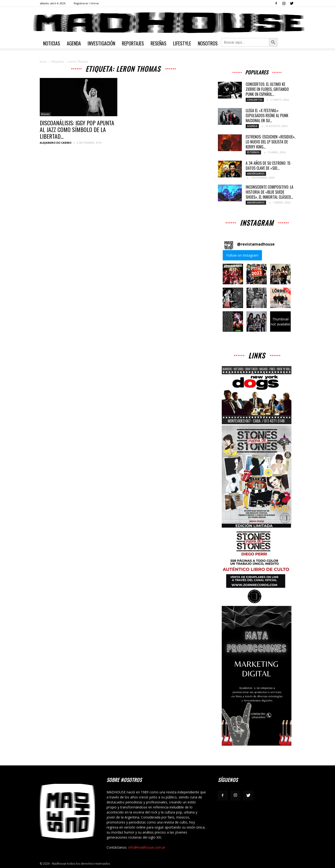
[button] (233, 274)
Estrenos (253, 152)
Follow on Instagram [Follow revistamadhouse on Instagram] (242, 255)
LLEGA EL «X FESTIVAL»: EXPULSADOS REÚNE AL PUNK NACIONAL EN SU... (267, 115)
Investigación (101, 43)
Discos (45, 114)
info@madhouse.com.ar (147, 847)
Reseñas (159, 43)
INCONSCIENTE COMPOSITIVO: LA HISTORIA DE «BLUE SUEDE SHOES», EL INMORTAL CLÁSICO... (270, 192)
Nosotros (208, 43)
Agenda (74, 43)
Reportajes (133, 43)
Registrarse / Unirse (86, 3)
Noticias (52, 43)
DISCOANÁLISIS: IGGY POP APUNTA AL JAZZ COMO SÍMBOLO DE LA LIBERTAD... (77, 129)
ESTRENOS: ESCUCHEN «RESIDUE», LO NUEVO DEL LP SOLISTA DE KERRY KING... (270, 142)
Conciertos (255, 100)
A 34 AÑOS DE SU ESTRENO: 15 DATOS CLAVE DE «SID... (268, 166)
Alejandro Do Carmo (56, 143)
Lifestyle (182, 43)
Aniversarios (256, 174)
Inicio (43, 62)
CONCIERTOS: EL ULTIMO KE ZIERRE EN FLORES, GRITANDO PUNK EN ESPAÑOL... (267, 89)
